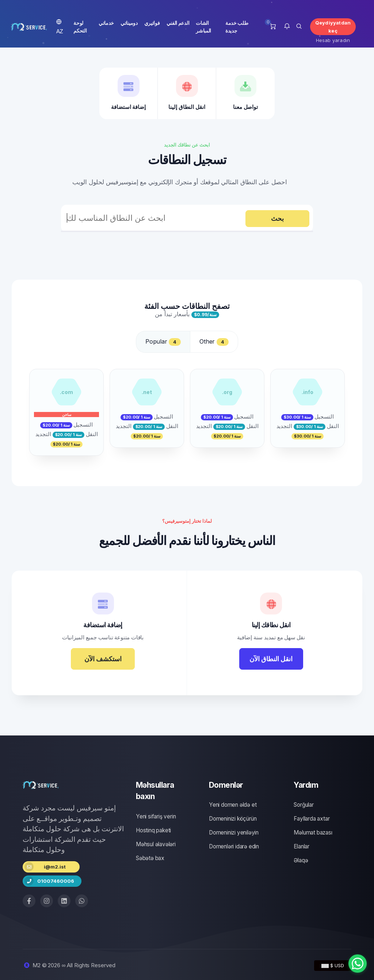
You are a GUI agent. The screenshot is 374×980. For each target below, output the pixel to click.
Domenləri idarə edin (234, 846)
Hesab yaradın (333, 40)
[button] (287, 27)
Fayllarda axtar (312, 819)
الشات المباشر (203, 27)
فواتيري (152, 23)
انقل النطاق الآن (271, 659)
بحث (277, 218)
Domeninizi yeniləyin (234, 833)
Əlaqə (301, 860)
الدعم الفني (178, 23)
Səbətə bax (150, 858)
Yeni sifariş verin (156, 816)
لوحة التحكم (80, 27)
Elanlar (302, 846)
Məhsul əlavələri (156, 844)
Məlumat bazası (313, 833)
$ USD (333, 965)
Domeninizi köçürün (233, 819)
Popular (163, 342)
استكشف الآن (103, 659)
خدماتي (106, 23)
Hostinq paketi (153, 830)
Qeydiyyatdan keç (333, 27)
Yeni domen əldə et (233, 805)
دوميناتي (129, 23)
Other (214, 342)
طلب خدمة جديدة (237, 27)
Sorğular (304, 805)
